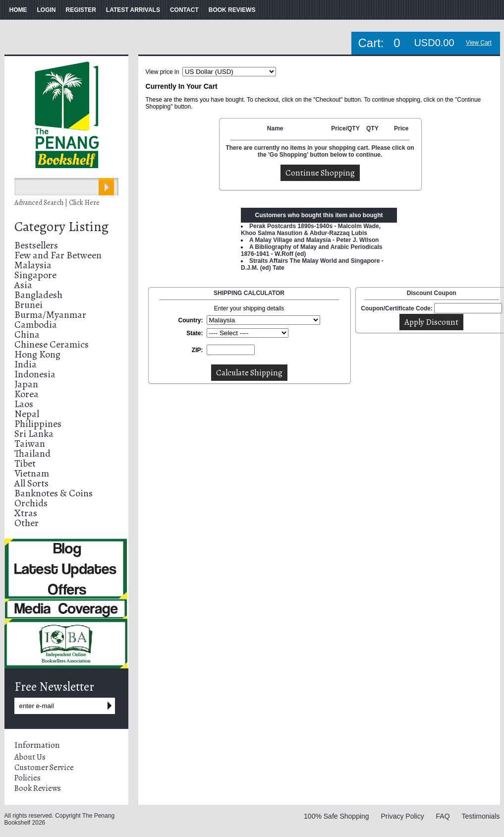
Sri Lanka (34, 434)
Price (401, 128)
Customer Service (44, 768)
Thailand (32, 453)
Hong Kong (37, 354)
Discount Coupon (432, 293)
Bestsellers (36, 245)
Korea (27, 394)
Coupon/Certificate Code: (397, 308)
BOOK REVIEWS (232, 10)
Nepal (27, 414)
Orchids (31, 503)
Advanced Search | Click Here (57, 203)
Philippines (38, 424)
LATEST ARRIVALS (133, 10)
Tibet (25, 463)
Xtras (26, 513)
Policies (28, 778)
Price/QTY (345, 128)
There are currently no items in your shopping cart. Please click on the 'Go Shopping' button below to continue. (320, 151)
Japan (26, 384)
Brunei (28, 305)
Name (275, 128)
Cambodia (36, 325)
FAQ (443, 816)
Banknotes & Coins (54, 493)
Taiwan (30, 444)
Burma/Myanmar (50, 315)
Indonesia (35, 374)
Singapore (35, 275)
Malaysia (33, 265)
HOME (18, 10)
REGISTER (81, 10)
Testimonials (480, 816)
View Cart (479, 43)
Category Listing (61, 227)
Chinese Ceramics (52, 344)
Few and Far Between (58, 255)
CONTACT (184, 10)
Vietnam (32, 473)
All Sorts (31, 483)
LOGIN (47, 10)
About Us (30, 757)
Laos (24, 404)
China (27, 334)
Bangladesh (38, 295)
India (26, 364)
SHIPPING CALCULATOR (249, 293)
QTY (372, 128)
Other (27, 523)
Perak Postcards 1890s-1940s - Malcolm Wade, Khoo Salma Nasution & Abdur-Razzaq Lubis (311, 230)
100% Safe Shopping (336, 816)
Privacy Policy (403, 816)
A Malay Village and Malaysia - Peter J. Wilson (314, 240)
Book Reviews (38, 788)
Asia (23, 285)
